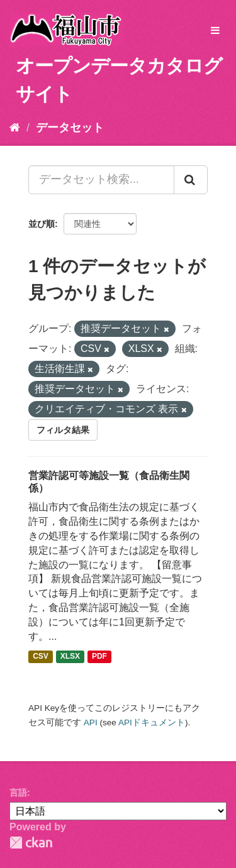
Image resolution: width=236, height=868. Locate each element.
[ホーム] (15, 128)
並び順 (42, 224)
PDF (99, 657)
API (91, 722)
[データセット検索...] (101, 180)
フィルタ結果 (63, 430)
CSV (41, 657)
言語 (18, 793)
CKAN (31, 843)
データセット (70, 128)
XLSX (70, 657)
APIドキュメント (152, 722)
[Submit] (191, 180)
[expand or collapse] (215, 31)
